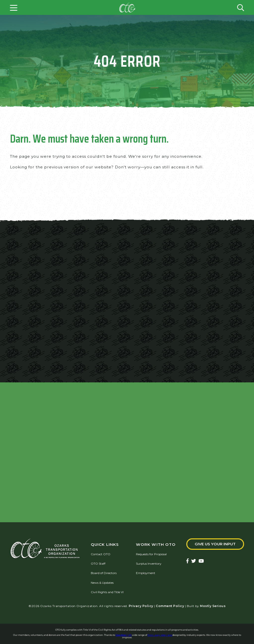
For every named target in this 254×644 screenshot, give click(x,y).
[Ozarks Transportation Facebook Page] (188, 562)
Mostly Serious (213, 606)
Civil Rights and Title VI (107, 592)
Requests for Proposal (151, 554)
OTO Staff (98, 564)
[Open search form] (241, 7)
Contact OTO (101, 554)
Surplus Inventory (149, 564)
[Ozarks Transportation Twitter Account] (194, 562)
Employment (146, 573)
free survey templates (160, 635)
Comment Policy (170, 606)
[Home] (127, 7)
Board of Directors (104, 573)
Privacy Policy (141, 606)
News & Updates (102, 583)
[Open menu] (14, 7)
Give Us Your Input (215, 544)
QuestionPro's (124, 635)
